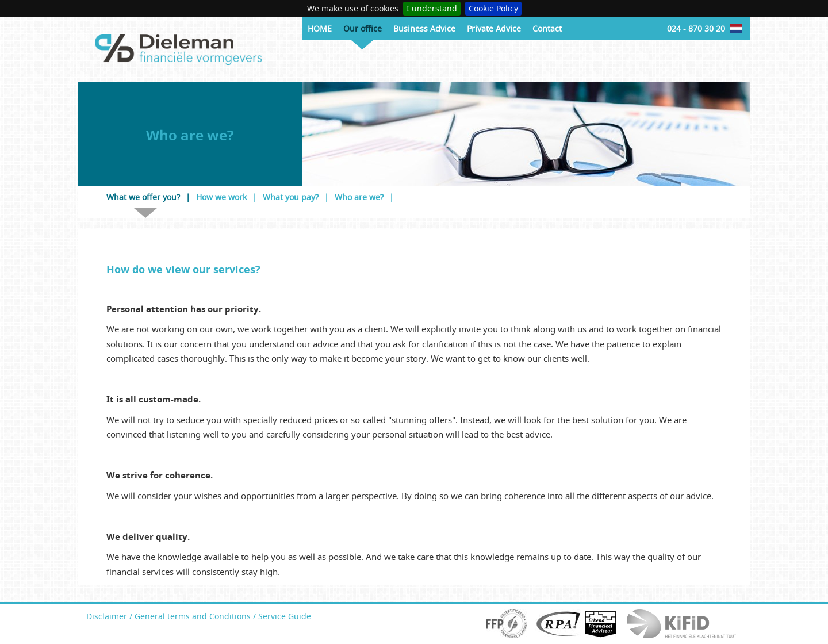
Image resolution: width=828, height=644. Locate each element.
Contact (547, 28)
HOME (320, 28)
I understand (432, 8)
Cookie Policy (493, 8)
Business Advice (424, 28)
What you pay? (291, 197)
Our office (363, 28)
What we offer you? (143, 197)
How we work (221, 197)
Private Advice (494, 28)
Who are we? (359, 197)
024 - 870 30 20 (696, 28)
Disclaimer (107, 616)
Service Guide (285, 616)
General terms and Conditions (193, 616)
